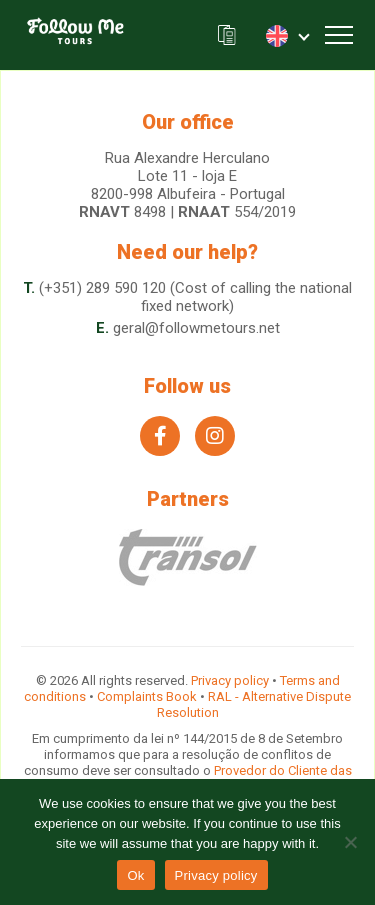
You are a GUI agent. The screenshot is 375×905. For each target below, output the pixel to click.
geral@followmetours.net (196, 328)
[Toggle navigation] (339, 35)
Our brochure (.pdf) (227, 35)
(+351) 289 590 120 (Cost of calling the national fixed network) (195, 297)
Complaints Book (147, 696)
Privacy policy (230, 680)
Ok (135, 875)
